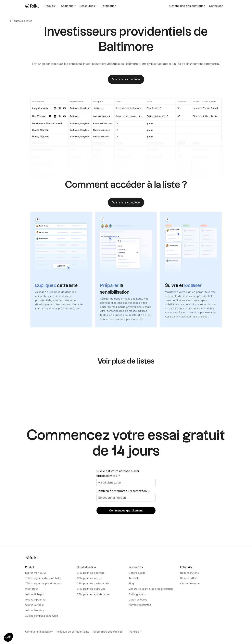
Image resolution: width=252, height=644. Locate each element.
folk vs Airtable (34, 605)
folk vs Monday (35, 610)
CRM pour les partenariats (93, 583)
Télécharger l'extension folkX (43, 578)
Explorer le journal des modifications (151, 589)
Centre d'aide (137, 573)
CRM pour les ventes (90, 578)
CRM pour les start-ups (91, 589)
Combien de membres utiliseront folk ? (123, 491)
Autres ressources (140, 605)
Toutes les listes (22, 21)
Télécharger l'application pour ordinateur (44, 586)
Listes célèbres (138, 599)
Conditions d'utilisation (39, 632)
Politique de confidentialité (73, 632)
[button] (8, 637)
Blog (131, 583)
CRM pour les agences (91, 573)
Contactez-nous (190, 583)
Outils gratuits (137, 594)
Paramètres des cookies (107, 632)
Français (134, 632)
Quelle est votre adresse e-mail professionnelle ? (118, 473)
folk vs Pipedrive (35, 599)
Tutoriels (134, 578)
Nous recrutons (189, 573)
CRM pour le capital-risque (93, 594)
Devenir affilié (189, 578)
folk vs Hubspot (35, 594)
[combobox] (135, 632)
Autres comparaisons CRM (42, 616)
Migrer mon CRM (35, 573)
